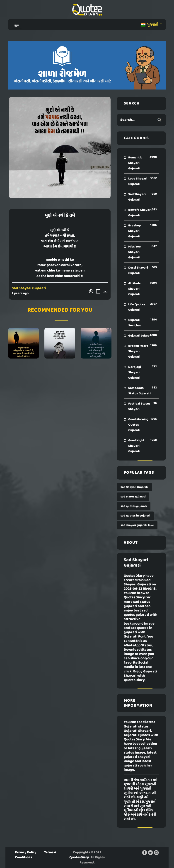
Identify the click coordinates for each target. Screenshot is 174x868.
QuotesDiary (79, 857)
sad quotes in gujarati (135, 516)
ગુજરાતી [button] (150, 25)
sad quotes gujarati (134, 506)
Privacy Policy (26, 852)
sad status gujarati (133, 497)
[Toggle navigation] (17, 25)
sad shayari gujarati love (137, 525)
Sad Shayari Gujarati (29, 288)
